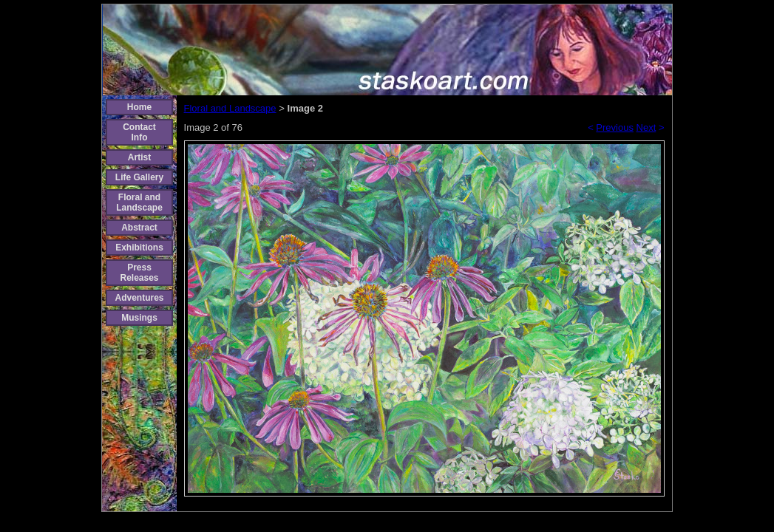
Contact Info (139, 132)
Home (139, 107)
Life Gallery (139, 177)
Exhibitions (139, 248)
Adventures (139, 298)
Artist (139, 157)
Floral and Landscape (139, 202)
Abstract (139, 228)
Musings (139, 318)
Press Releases (139, 273)
